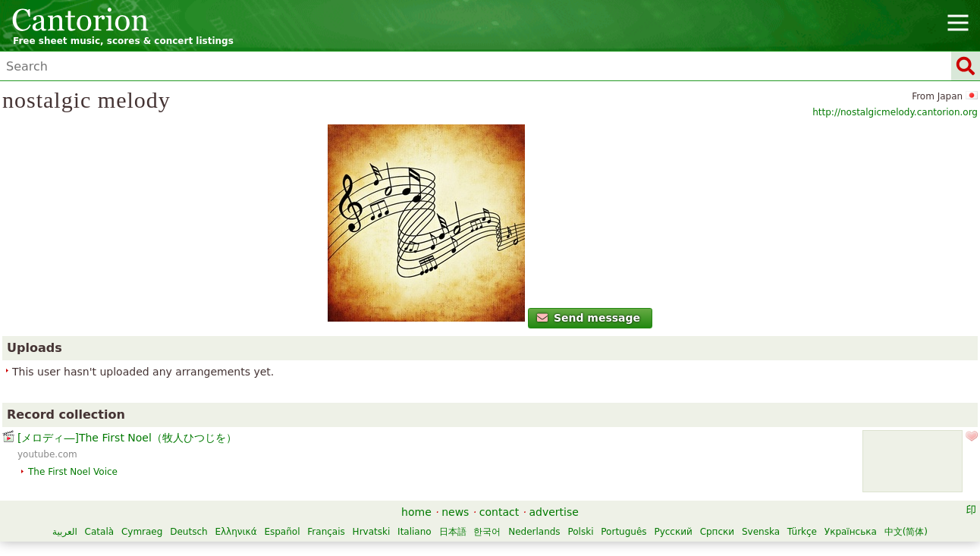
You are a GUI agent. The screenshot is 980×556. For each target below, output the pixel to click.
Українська (851, 532)
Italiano (415, 532)
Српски (718, 532)
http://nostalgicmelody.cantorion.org (895, 112)
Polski (580, 532)
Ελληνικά (236, 532)
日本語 (453, 532)
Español (282, 532)
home (416, 512)
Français (326, 532)
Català (99, 532)
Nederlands (534, 532)
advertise (554, 512)
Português (623, 532)
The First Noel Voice (73, 472)
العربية (65, 532)
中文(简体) (906, 532)
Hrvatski (372, 532)
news (455, 512)
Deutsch (188, 532)
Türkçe (802, 532)
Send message (589, 318)
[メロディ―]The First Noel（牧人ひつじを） (127, 438)
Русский (673, 532)
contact (499, 512)
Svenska (761, 532)
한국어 (487, 532)
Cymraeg (142, 532)
